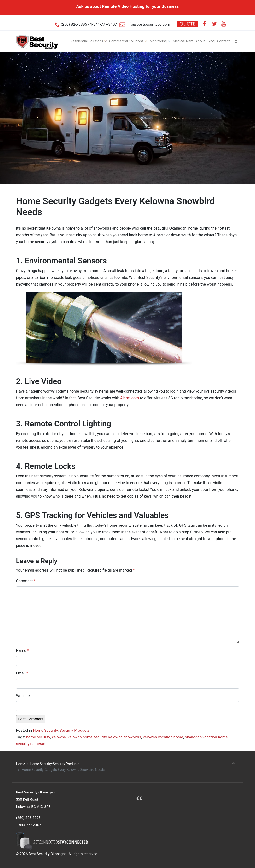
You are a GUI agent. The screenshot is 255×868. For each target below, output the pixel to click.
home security (38, 737)
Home (21, 764)
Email (22, 673)
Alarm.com (130, 398)
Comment (26, 581)
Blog (211, 41)
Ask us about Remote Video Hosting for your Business (128, 6)
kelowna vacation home (163, 737)
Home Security (45, 730)
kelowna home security (87, 737)
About (200, 41)
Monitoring (158, 41)
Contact (223, 41)
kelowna (59, 737)
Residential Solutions (87, 41)
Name (23, 651)
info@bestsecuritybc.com (145, 24)
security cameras (31, 744)
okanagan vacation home (206, 737)
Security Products (74, 730)
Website (23, 696)
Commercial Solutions (126, 41)
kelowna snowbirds (125, 737)
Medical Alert (183, 41)
